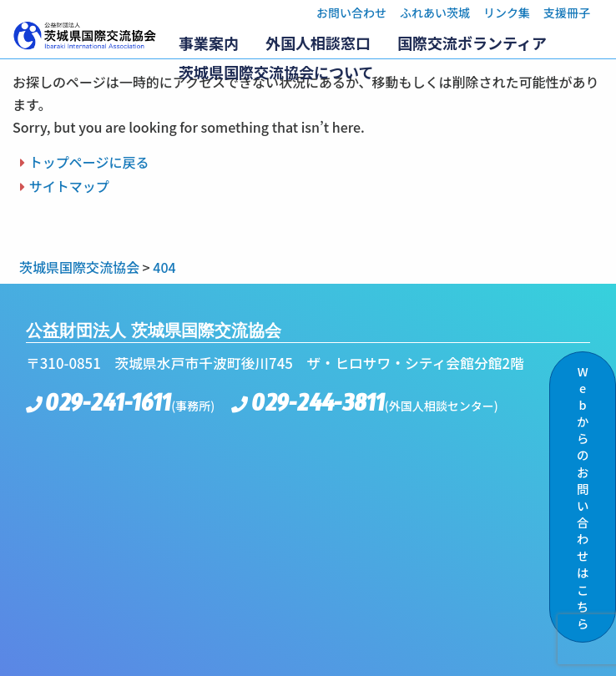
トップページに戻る (89, 162)
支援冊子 (567, 13)
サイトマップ (69, 186)
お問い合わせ (351, 13)
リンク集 (507, 13)
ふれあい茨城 (435, 13)
